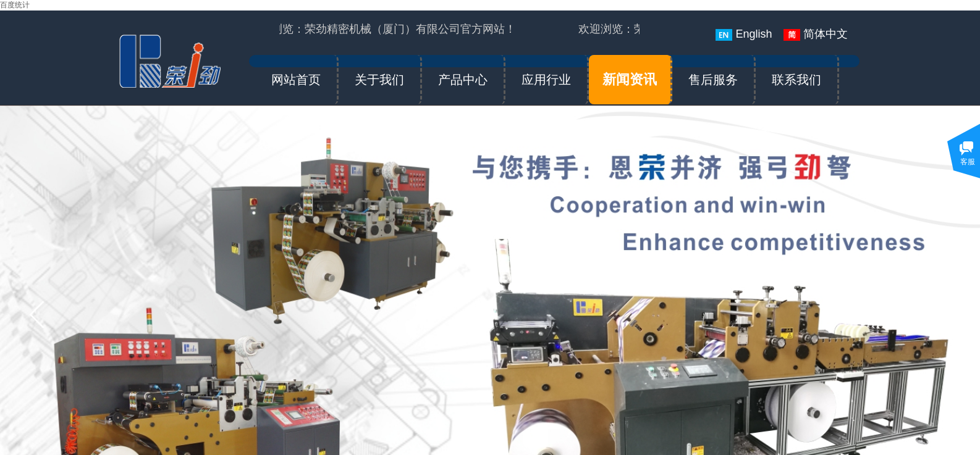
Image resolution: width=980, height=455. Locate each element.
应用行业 (546, 80)
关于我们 (379, 80)
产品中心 (463, 80)
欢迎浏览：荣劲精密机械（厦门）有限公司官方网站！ (383, 29)
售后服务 (713, 80)
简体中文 (816, 34)
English (744, 34)
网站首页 (296, 80)
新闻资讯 (630, 79)
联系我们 (796, 80)
